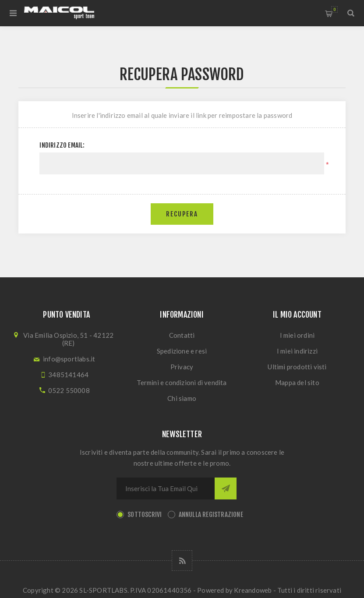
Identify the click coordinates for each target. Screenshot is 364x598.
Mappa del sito (297, 382)
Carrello (334, 9)
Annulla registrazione (211, 515)
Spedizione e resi (182, 351)
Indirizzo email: (62, 145)
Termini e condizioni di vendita (182, 382)
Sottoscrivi (145, 515)
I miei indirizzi (297, 351)
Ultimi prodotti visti (297, 367)
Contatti (182, 335)
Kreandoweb (253, 590)
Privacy (182, 367)
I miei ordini (297, 335)
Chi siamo (182, 398)
